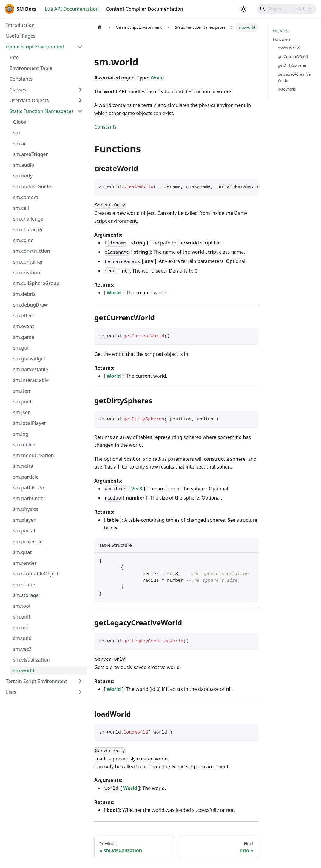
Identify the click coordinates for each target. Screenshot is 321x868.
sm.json (22, 412)
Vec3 (137, 489)
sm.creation (27, 273)
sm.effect (24, 316)
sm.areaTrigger (30, 154)
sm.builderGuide (32, 186)
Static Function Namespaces (42, 111)
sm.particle (26, 477)
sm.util (21, 627)
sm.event (24, 326)
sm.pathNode (29, 488)
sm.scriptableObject (36, 574)
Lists (11, 692)
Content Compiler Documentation (145, 9)
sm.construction (32, 251)
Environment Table (31, 68)
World (157, 78)
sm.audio (24, 165)
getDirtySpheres (292, 65)
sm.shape (24, 584)
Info (14, 57)
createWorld (289, 48)
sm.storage (26, 595)
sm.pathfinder (29, 498)
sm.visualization (31, 660)
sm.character (28, 229)
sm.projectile (28, 541)
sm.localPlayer (30, 423)
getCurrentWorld (293, 56)
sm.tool (22, 606)
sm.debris (24, 294)
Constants (21, 79)
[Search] (286, 9)
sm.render (25, 563)
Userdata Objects (29, 100)
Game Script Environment (35, 47)
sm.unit (22, 617)
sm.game (24, 337)
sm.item (22, 391)
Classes (18, 90)
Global (20, 122)
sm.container (28, 262)
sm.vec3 (22, 649)
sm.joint (22, 402)
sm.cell (21, 208)
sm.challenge (28, 219)
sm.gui (21, 348)
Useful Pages (21, 36)
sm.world (24, 670)
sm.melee (24, 445)
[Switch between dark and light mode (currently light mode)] (243, 9)
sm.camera (26, 197)
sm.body (23, 176)
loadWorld (287, 89)
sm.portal (24, 531)
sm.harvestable (31, 369)
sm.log (21, 434)
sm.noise (23, 466)
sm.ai (19, 143)
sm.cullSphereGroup (36, 283)
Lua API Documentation (72, 9)
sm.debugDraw (30, 305)
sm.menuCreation (34, 455)
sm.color (23, 240)
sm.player (24, 520)
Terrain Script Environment (36, 681)
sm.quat (23, 552)
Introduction (20, 25)
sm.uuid (22, 638)
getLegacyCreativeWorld (294, 77)
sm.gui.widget (29, 359)
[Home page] (100, 27)
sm (17, 133)
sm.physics (26, 509)
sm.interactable (31, 380)
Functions (282, 39)
